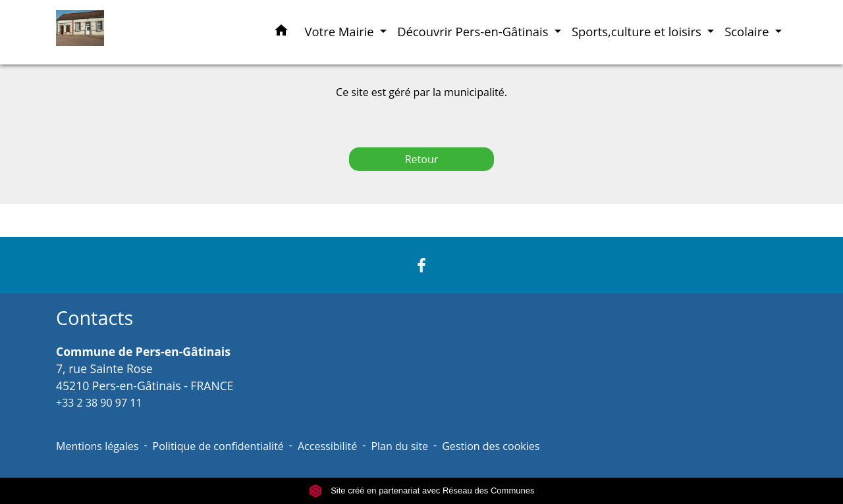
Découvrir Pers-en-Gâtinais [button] (474, 31)
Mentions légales (97, 446)
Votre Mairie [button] (341, 31)
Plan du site (399, 446)
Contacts (95, 318)
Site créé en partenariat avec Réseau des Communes (422, 491)
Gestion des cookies (491, 446)
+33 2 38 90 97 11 (99, 403)
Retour (422, 159)
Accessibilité (327, 446)
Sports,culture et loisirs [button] (638, 31)
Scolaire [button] (748, 31)
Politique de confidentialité (218, 446)
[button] (281, 33)
